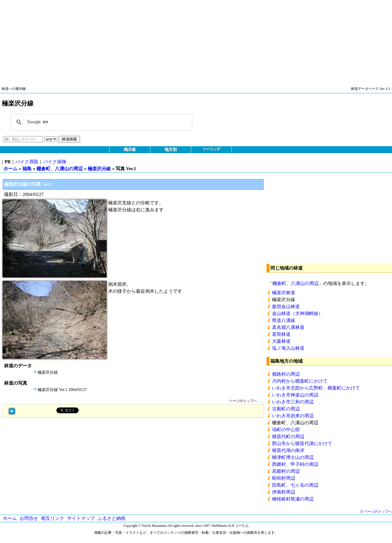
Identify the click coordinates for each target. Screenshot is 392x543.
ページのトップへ (243, 401)
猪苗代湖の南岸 (288, 450)
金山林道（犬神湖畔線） (297, 313)
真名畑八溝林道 (288, 327)
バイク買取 (27, 162)
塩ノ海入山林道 (288, 348)
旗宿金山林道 (286, 306)
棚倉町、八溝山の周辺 (60, 169)
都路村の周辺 (286, 374)
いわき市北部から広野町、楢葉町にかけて (316, 388)
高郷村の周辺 (286, 471)
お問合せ (29, 518)
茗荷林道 (281, 334)
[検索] (101, 122)
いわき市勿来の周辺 (293, 416)
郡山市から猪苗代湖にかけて (302, 443)
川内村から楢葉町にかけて (300, 381)
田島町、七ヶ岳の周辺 (295, 485)
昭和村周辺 (284, 478)
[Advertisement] (173, 40)
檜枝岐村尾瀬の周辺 (293, 499)
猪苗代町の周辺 (288, 437)
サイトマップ (81, 518)
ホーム (10, 169)
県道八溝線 (284, 320)
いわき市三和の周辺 (293, 402)
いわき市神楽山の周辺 (295, 395)
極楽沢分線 (99, 169)
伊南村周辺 (284, 492)
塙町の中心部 (286, 430)
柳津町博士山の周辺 (293, 457)
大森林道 (281, 341)
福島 (27, 169)
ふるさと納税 (112, 518)
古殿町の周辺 (286, 409)
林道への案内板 (14, 89)
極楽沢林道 (284, 293)
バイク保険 (55, 162)
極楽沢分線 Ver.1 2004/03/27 (62, 390)
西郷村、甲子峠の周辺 (295, 464)
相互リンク (53, 518)
